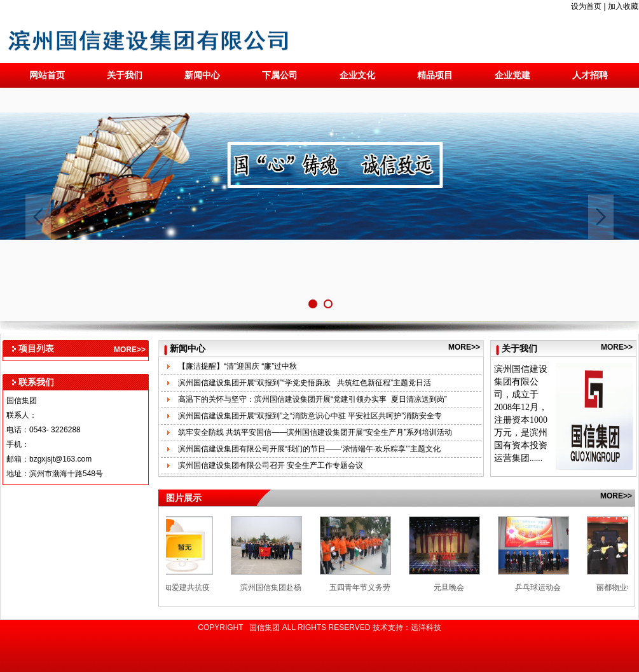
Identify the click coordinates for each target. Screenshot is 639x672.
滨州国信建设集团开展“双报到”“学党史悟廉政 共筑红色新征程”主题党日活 (305, 383)
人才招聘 (590, 75)
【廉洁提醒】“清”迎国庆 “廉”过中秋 (237, 366)
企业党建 (512, 75)
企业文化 (357, 75)
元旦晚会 (452, 587)
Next (601, 217)
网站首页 (47, 75)
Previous (38, 217)
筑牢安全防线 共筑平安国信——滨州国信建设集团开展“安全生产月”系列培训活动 (315, 432)
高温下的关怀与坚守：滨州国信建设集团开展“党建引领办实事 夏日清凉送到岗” (313, 399)
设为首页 (586, 6)
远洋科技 (426, 627)
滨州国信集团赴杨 (274, 587)
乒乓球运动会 (541, 587)
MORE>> (130, 350)
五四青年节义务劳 (363, 587)
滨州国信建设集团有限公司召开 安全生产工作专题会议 (271, 465)
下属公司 (280, 75)
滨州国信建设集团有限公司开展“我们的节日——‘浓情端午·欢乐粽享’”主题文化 (309, 449)
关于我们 (125, 75)
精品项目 (435, 75)
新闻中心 (202, 75)
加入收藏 (623, 6)
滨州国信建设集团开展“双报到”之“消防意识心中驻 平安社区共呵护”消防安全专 (310, 416)
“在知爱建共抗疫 (185, 587)
